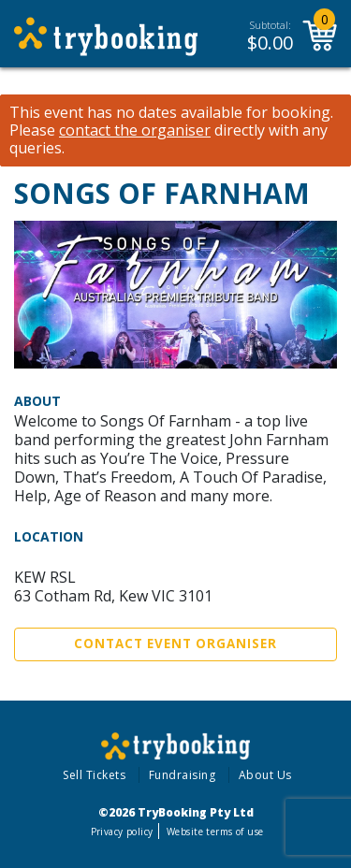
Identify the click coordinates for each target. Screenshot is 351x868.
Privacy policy (122, 832)
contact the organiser (135, 130)
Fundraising (183, 775)
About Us (265, 775)
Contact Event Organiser (175, 644)
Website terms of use (215, 832)
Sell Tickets (94, 775)
